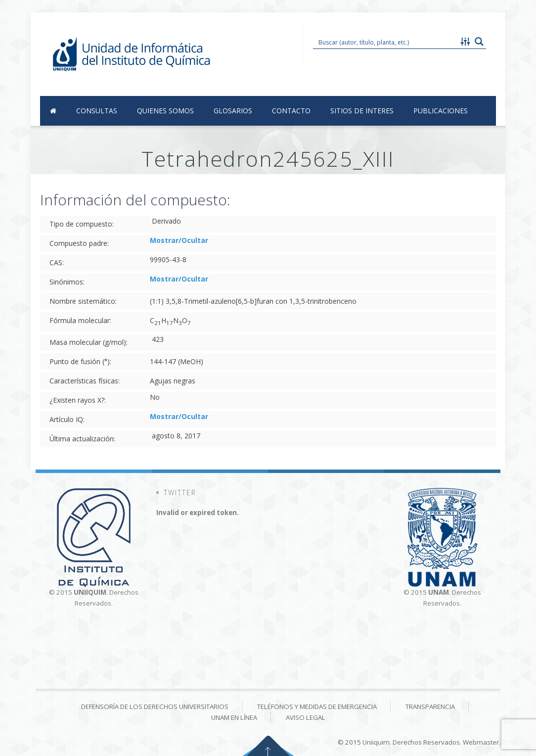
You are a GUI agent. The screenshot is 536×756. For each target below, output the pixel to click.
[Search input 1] (386, 42)
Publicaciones (441, 111)
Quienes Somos (165, 111)
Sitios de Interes (362, 111)
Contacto (291, 111)
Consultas (97, 111)
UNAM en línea (234, 717)
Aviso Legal (306, 717)
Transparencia (430, 707)
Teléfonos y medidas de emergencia (317, 707)
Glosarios (233, 111)
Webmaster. (482, 742)
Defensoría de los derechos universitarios (155, 707)
